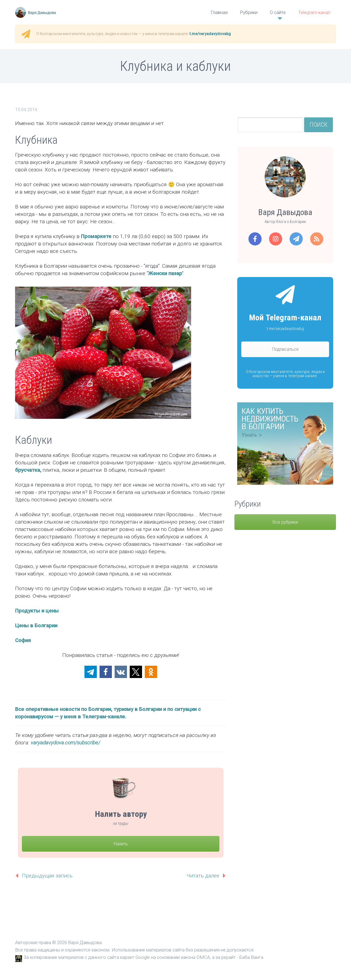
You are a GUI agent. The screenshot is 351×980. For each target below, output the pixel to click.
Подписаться (285, 349)
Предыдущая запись (47, 876)
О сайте (278, 12)
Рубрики (249, 12)
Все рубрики (285, 522)
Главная (219, 12)
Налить (121, 844)
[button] (91, 672)
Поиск (319, 125)
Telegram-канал (314, 12)
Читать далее (203, 876)
